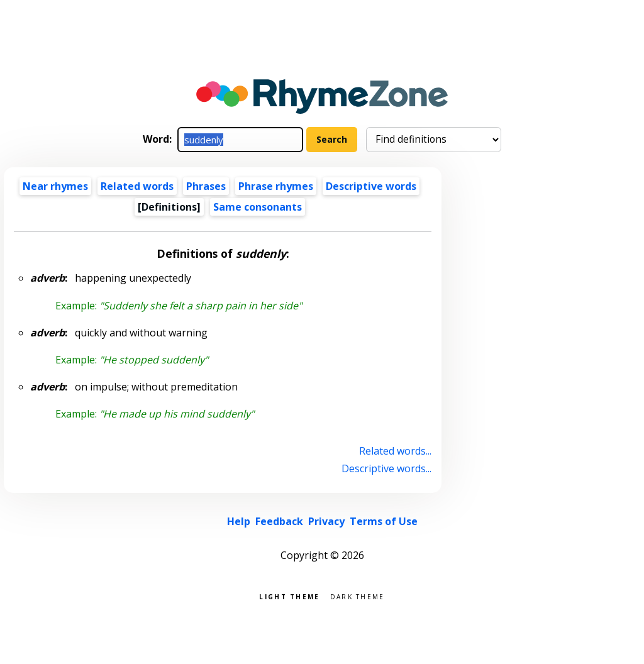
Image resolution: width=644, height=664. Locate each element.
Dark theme (358, 596)
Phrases (206, 186)
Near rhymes (55, 186)
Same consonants (258, 207)
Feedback (279, 521)
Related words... (395, 451)
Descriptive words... (386, 468)
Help (239, 521)
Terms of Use (384, 521)
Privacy (326, 521)
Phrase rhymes (276, 186)
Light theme (289, 596)
